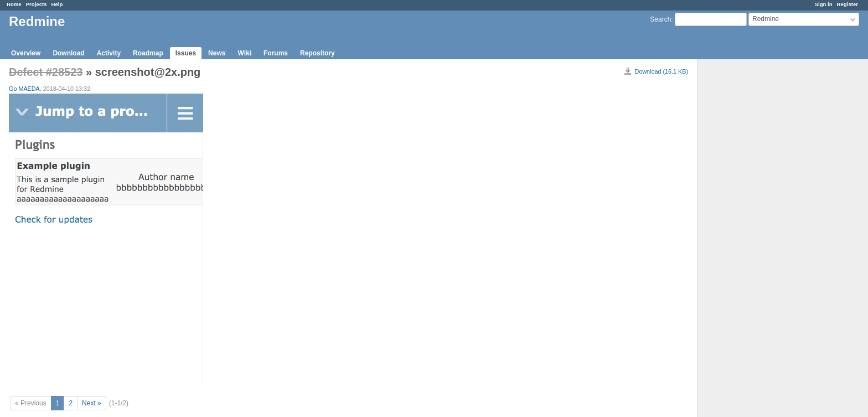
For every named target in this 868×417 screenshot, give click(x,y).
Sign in (824, 4)
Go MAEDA (24, 89)
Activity (109, 53)
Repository (317, 53)
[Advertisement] (753, 233)
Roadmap (148, 53)
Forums (276, 53)
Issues (186, 53)
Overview (26, 53)
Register (848, 4)
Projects (37, 4)
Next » (92, 403)
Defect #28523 (46, 72)
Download (68, 53)
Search (660, 19)
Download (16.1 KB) (661, 71)
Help (57, 4)
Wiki (244, 53)
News (217, 53)
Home (14, 4)
